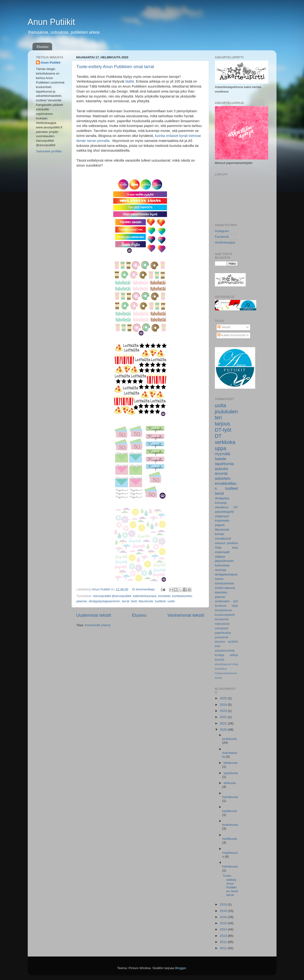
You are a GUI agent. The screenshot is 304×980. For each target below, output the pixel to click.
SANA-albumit (225, 588)
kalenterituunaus (145, 596)
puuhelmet (222, 637)
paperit (220, 525)
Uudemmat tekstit (94, 615)
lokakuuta (231, 763)
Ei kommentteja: (144, 589)
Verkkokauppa (225, 242)
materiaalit (222, 552)
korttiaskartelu (182, 596)
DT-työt (223, 430)
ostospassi (222, 628)
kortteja (220, 655)
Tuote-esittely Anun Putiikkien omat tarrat (115, 67)
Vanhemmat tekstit (186, 615)
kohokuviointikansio (226, 673)
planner (82, 601)
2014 (224, 929)
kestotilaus (221, 669)
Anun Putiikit (51, 22)
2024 (224, 705)
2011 (224, 948)
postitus (232, 543)
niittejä (234, 655)
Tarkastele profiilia (49, 151)
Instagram (222, 231)
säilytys (220, 557)
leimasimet (222, 619)
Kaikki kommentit (231, 335)
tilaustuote (146, 601)
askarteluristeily (225, 651)
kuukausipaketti (225, 615)
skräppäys (222, 498)
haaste (221, 459)
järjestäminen (224, 561)
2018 (224, 911)
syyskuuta (231, 773)
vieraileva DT (227, 507)
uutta (171, 601)
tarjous (223, 424)
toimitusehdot (224, 583)
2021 (224, 723)
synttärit (233, 642)
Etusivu (43, 47)
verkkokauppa (225, 445)
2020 (224, 730)
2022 (224, 717)
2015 (224, 923)
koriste (220, 534)
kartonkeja (222, 565)
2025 (224, 698)
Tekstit (224, 327)
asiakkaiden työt (227, 601)
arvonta (221, 473)
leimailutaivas (224, 610)
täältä (130, 81)
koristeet (164, 596)
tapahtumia (224, 464)
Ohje (218, 548)
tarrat (126, 601)
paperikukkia (223, 633)
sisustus (220, 642)
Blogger (181, 968)
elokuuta (230, 783)
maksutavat (222, 624)
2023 (224, 711)
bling (235, 664)
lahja (235, 606)
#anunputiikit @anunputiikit (112, 596)
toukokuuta (230, 825)
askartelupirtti (224, 512)
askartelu (223, 478)
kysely (218, 678)
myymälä (223, 454)
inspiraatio (222, 520)
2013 (224, 936)
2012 (224, 942)
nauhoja (221, 570)
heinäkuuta (230, 797)
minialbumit (223, 539)
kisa (235, 548)
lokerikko (221, 592)
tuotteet (160, 601)
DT (218, 436)
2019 (224, 904)
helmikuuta (230, 866)
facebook (221, 606)
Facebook (222, 237)
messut (220, 543)
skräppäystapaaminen (104, 601)
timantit (220, 660)
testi (134, 601)
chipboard (222, 516)
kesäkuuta (230, 811)
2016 (224, 917)
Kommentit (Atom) (98, 625)
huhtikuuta (230, 839)
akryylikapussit (223, 664)
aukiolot (222, 469)
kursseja (221, 503)
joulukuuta (230, 739)
